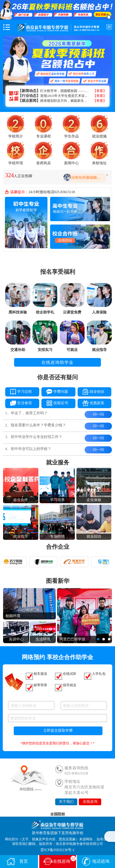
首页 (17, 861)
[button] (98, 639)
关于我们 (66, 802)
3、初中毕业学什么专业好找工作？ (34, 437)
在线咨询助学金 (57, 362)
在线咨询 (90, 802)
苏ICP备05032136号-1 (57, 850)
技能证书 (55, 403)
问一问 (98, 414)
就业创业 (91, 391)
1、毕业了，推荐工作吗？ (26, 413)
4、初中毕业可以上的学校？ (28, 449)
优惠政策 (91, 403)
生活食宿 (19, 403)
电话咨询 (95, 861)
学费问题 (55, 391)
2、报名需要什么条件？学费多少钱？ (36, 425)
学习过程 (19, 391)
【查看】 (100, 91)
